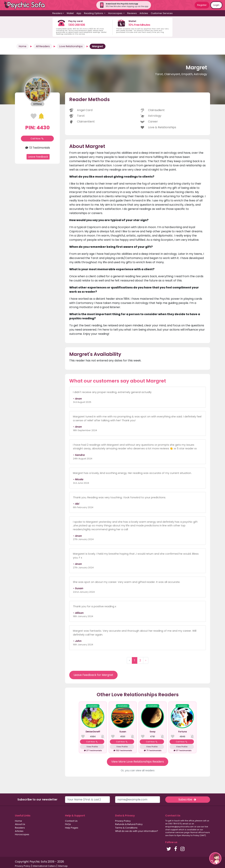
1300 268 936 (77, 25)
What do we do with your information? (137, 831)
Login (216, 5)
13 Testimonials (37, 148)
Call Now (37, 139)
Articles (144, 13)
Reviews (132, 13)
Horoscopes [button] (115, 13)
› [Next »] (146, 660)
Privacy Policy (123, 821)
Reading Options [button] (94, 13)
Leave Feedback (38, 157)
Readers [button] (57, 13)
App (79, 13)
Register (202, 5)
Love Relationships (71, 46)
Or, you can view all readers (138, 770)
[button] (215, 858)
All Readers (43, 46)
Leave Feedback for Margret (93, 675)
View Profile (92, 747)
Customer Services (162, 13)
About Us (20, 824)
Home (23, 46)
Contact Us (71, 821)
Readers (20, 828)
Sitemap (63, 866)
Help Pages (72, 828)
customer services (174, 832)
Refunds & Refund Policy (129, 824)
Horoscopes (22, 834)
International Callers (44, 866)
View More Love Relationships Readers (138, 762)
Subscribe (188, 799)
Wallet (70, 13)
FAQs (68, 824)
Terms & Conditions (126, 828)
